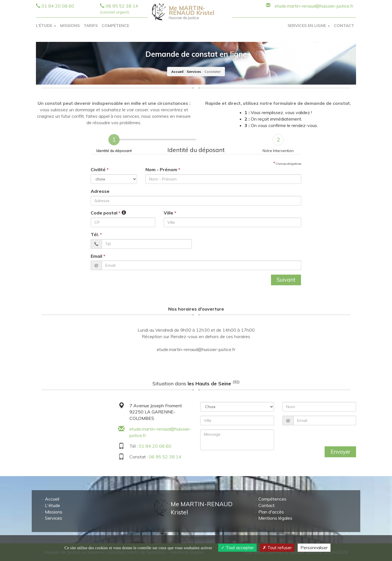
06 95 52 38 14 (165, 457)
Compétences (272, 499)
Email (98, 256)
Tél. (96, 234)
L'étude (53, 505)
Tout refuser (277, 548)
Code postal (106, 213)
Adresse (100, 191)
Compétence (115, 26)
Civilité (100, 169)
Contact (344, 26)
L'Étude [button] (46, 26)
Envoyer (340, 452)
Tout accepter (237, 548)
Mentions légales (275, 518)
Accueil (177, 72)
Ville (170, 213)
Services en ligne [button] (309, 26)
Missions (70, 26)
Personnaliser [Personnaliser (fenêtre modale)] (314, 548)
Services (194, 72)
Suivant (286, 280)
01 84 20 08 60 (58, 6)
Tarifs (91, 26)
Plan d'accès (271, 512)
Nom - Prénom (163, 169)
